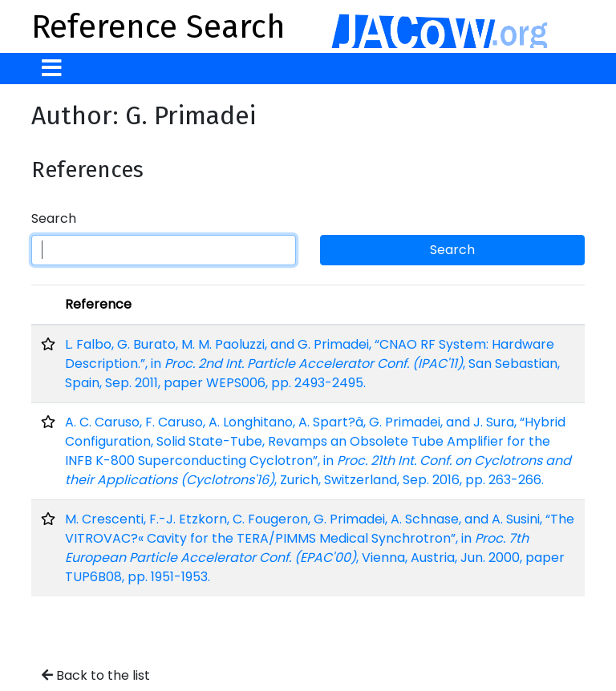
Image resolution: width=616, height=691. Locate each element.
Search (54, 218)
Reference (98, 304)
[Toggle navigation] (52, 69)
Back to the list (96, 675)
